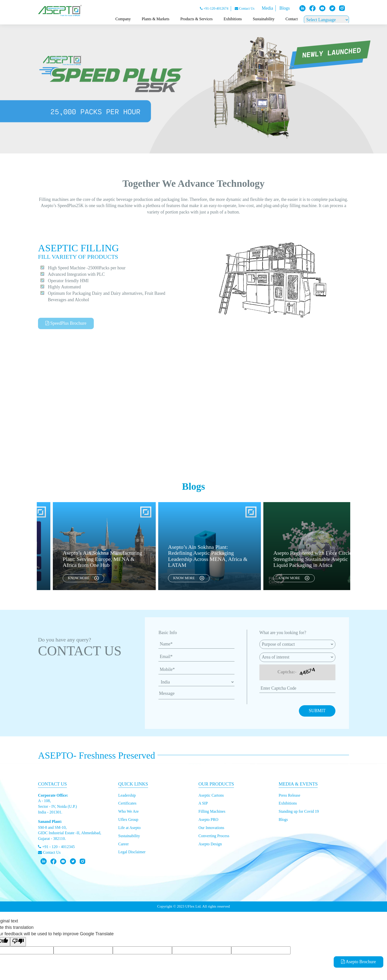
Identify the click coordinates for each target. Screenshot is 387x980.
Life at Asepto (129, 828)
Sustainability (264, 19)
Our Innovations (211, 828)
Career (124, 844)
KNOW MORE (94, 578)
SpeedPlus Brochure (66, 323)
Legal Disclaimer (132, 852)
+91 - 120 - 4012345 (56, 847)
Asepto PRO (208, 820)
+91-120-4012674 (214, 9)
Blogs (285, 8)
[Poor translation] (18, 942)
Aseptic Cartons (211, 795)
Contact (292, 19)
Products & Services (197, 19)
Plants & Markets (155, 19)
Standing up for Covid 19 (299, 811)
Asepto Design (210, 844)
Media (267, 8)
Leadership (127, 795)
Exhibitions (233, 19)
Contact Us (245, 9)
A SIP (203, 803)
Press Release (290, 795)
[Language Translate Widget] (326, 20)
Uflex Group (128, 820)
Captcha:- (287, 672)
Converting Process (214, 836)
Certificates (127, 803)
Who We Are (128, 811)
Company (123, 19)
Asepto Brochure (358, 962)
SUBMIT (317, 711)
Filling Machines (212, 811)
